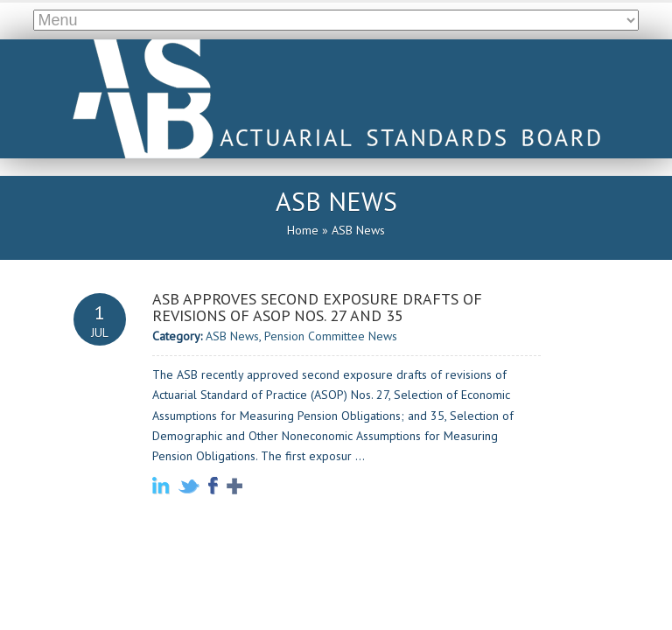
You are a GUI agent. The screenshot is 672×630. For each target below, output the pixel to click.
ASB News (232, 336)
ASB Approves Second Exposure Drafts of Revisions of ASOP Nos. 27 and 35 (317, 308)
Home (303, 230)
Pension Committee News (331, 336)
